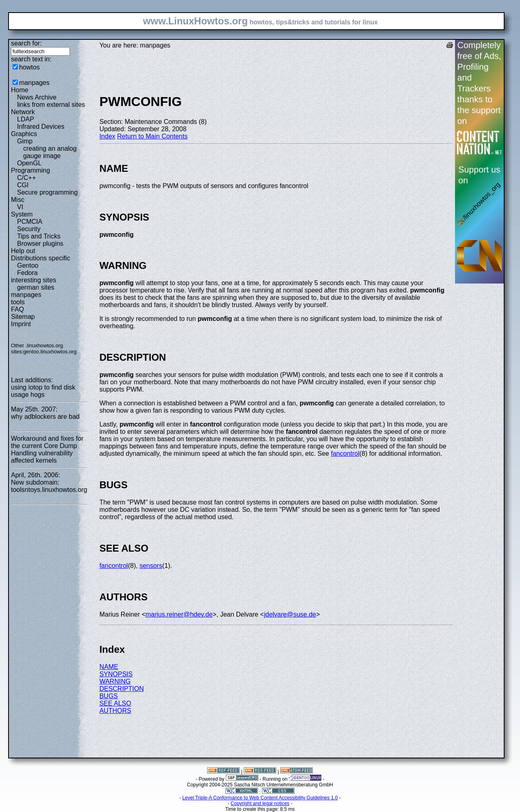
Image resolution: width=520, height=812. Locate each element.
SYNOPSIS (116, 674)
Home (20, 90)
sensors (151, 566)
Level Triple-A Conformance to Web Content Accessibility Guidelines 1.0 (260, 798)
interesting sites (34, 280)
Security (29, 229)
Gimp (25, 141)
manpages (34, 83)
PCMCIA (30, 222)
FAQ (17, 309)
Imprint (21, 324)
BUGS (109, 696)
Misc (18, 200)
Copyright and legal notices (260, 803)
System (22, 214)
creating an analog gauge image (50, 152)
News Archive (37, 97)
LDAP (26, 119)
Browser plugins (40, 244)
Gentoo (28, 265)
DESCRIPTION (122, 689)
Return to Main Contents (152, 136)
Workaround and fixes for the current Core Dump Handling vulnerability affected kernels (47, 449)
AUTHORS (115, 711)
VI (20, 207)
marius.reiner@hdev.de (179, 614)
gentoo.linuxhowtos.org (50, 352)
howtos (29, 67)
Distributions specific (41, 258)
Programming (30, 170)
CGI (23, 185)
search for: (26, 43)
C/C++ (26, 178)
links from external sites (51, 105)
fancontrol (345, 454)
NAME (109, 667)
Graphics (24, 134)
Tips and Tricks (39, 236)
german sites (36, 287)
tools (18, 302)
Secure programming (47, 192)
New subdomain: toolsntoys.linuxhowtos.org (49, 486)
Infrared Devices (41, 127)
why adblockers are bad (45, 417)
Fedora (27, 273)
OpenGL (29, 163)
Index (107, 136)
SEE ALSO (115, 703)
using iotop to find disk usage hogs (43, 391)
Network (23, 112)
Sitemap (23, 317)
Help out (23, 251)
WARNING (115, 681)
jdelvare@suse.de (290, 614)
